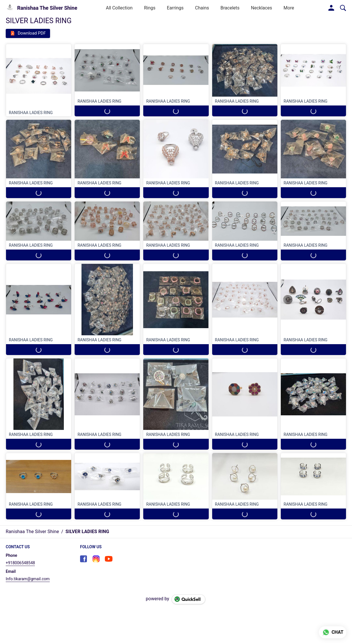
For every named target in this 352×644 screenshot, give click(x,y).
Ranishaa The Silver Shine (47, 8)
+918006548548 (20, 563)
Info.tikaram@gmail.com (28, 579)
